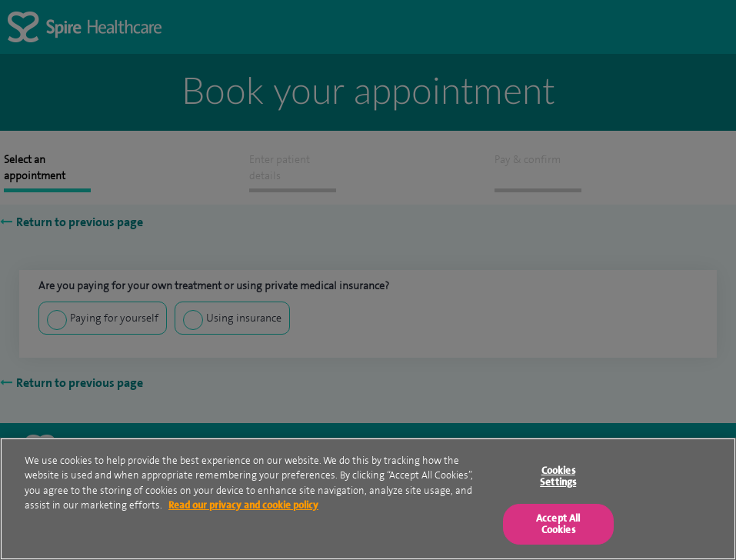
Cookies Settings (558, 477)
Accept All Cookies (558, 524)
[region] (368, 499)
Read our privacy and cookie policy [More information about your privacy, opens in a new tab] (243, 505)
